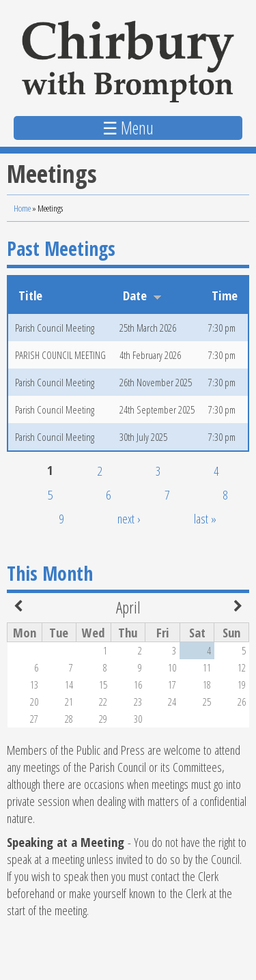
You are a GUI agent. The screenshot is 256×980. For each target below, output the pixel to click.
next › (129, 518)
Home (22, 208)
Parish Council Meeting (55, 328)
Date (142, 295)
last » (205, 518)
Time (225, 295)
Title (30, 295)
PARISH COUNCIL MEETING (60, 355)
